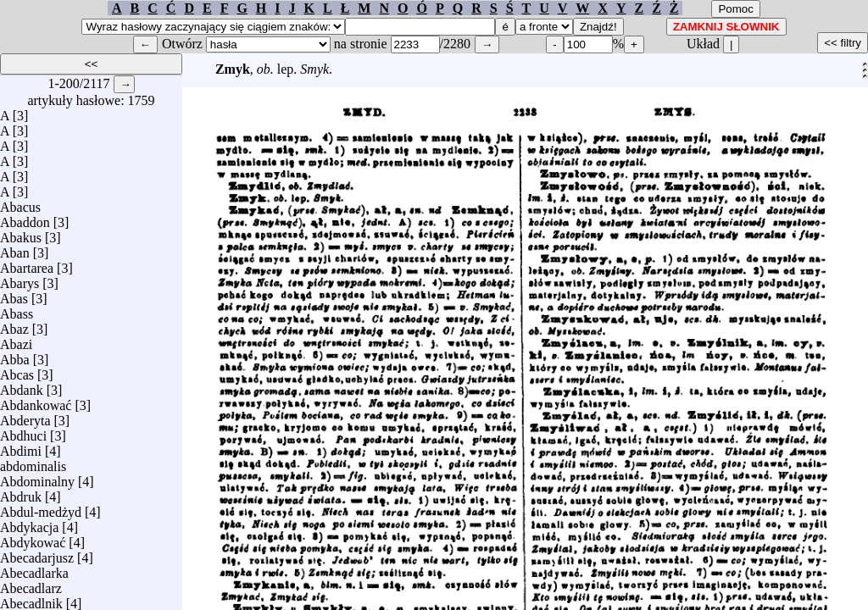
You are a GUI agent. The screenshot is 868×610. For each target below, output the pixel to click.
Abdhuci (23, 432)
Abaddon (25, 218)
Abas (14, 294)
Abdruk (21, 493)
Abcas (17, 371)
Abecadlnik (31, 599)
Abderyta (25, 416)
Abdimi (21, 447)
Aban (15, 249)
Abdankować (36, 401)
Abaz (14, 325)
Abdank (22, 386)
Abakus (21, 233)
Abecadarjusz (37, 554)
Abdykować (33, 538)
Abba (15, 355)
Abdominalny (37, 477)
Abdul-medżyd (41, 508)
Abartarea (27, 264)
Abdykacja (29, 523)
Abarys (19, 279)
